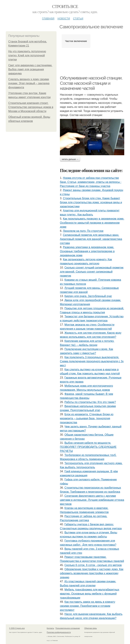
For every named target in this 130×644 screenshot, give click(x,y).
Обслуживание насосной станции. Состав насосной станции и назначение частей (91, 83)
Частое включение (76, 41)
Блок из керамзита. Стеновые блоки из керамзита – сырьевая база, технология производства (87, 418)
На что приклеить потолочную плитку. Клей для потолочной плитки (27, 55)
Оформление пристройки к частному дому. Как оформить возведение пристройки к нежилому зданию (92, 573)
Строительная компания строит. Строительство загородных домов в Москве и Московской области (31, 107)
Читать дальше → (70, 159)
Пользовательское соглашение (68, 628)
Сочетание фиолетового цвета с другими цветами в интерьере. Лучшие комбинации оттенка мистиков (92, 500)
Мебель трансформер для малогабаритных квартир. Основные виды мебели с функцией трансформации (90, 594)
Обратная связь (91, 628)
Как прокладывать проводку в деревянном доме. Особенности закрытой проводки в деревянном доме (92, 223)
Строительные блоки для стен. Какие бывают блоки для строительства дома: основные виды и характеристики (91, 202)
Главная (48, 18)
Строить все (65, 7)
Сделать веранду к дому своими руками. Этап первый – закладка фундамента (29, 83)
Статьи (78, 18)
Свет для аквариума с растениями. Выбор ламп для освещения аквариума (30, 69)
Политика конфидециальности (59, 632)
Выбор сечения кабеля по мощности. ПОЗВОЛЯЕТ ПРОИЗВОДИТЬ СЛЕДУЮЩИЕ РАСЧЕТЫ (88, 447)
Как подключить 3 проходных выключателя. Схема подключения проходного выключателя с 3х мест (92, 361)
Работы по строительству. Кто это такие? (90, 402)
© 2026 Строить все (17, 628)
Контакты (50, 628)
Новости (64, 18)
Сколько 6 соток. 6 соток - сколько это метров (93, 565)
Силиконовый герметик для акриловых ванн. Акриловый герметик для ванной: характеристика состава (91, 239)
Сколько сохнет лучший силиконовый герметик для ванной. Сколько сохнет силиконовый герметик (92, 272)
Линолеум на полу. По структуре (83, 231)
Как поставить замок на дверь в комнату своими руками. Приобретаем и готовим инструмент (88, 606)
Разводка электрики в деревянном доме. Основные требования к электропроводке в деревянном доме (87, 251)
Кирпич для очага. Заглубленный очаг (88, 296)
